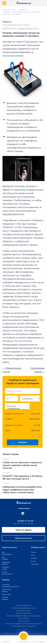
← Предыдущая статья (12, 370)
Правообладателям (24, 613)
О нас (33, 561)
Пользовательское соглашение (24, 626)
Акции (34, 552)
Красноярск (23, 508)
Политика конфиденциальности (8, 586)
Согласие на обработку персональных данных (24, 624)
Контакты (34, 564)
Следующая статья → (37, 370)
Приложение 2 (23, 621)
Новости (23, 10)
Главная (6, 10)
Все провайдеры (5, 553)
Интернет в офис (5, 568)
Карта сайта (7, 594)
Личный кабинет (5, 598)
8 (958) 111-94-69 (24, 521)
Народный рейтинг (5, 563)
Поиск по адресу (24, 530)
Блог (14, 10)
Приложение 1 (24, 618)
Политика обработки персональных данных (24, 616)
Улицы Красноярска (5, 573)
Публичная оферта (6, 590)
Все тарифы (5, 558)
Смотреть (23, 442)
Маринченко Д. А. (28, 28)
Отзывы (34, 558)
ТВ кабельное (17, 408)
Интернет (17, 406)
